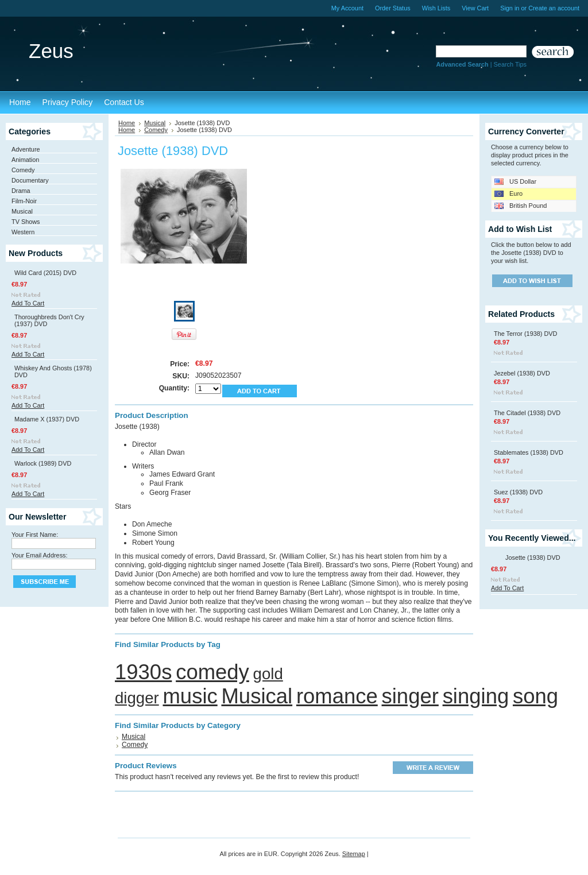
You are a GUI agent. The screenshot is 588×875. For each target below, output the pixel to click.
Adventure (26, 149)
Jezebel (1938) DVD (522, 373)
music (190, 696)
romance (337, 696)
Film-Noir (24, 201)
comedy (212, 672)
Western (23, 232)
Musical (22, 211)
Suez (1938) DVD (518, 492)
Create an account (554, 8)
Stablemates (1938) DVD (529, 452)
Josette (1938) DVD (533, 557)
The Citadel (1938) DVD (527, 413)
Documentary (30, 180)
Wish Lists (436, 8)
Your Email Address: (40, 555)
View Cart (475, 8)
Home (127, 123)
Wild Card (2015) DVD (45, 273)
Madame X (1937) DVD (47, 419)
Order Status (393, 8)
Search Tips (510, 64)
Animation (25, 160)
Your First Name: (35, 535)
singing (476, 696)
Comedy (23, 170)
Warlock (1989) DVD (43, 463)
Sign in (510, 8)
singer (410, 696)
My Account (347, 8)
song (535, 696)
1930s (143, 672)
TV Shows (26, 222)
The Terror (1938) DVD (525, 334)
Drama (21, 191)
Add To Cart (28, 303)
